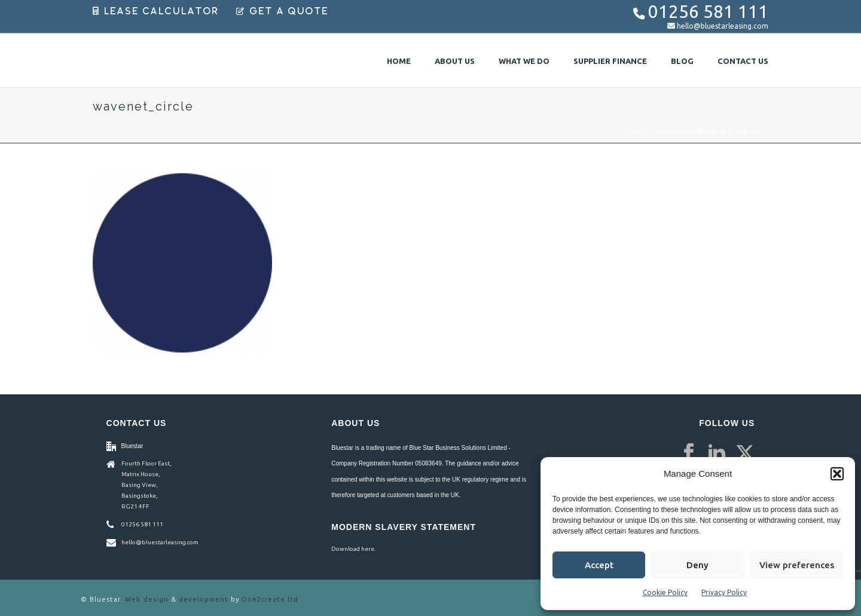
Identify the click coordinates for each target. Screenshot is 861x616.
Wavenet (672, 132)
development (204, 599)
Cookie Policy (665, 592)
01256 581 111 (708, 12)
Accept (599, 565)
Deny (697, 565)
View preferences (797, 565)
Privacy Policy (724, 592)
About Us (455, 61)
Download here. (353, 549)
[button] (837, 474)
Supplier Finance (610, 61)
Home (399, 61)
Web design (147, 599)
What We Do (524, 61)
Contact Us (743, 61)
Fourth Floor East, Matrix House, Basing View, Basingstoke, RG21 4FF (146, 485)
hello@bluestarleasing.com (723, 26)
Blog (682, 61)
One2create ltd (270, 599)
